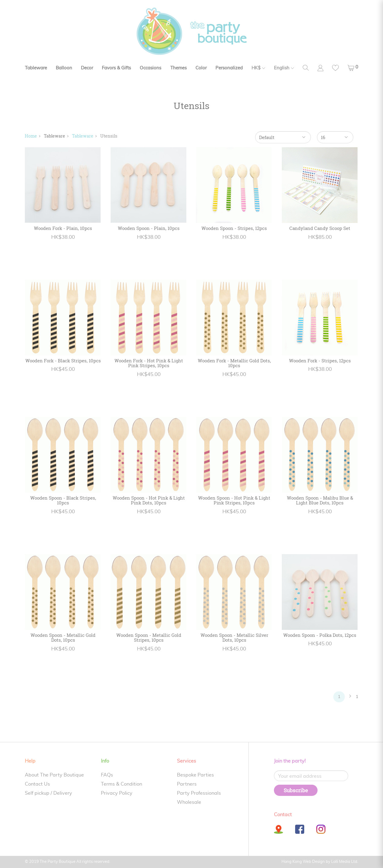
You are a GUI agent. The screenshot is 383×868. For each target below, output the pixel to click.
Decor (87, 68)
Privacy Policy (117, 793)
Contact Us (37, 784)
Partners (187, 784)
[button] (353, 68)
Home (31, 136)
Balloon (64, 68)
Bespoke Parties (195, 775)
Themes (178, 68)
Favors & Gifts (116, 68)
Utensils (109, 136)
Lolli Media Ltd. (345, 862)
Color (201, 68)
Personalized (229, 68)
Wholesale (189, 802)
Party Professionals (199, 793)
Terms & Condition (122, 784)
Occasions (150, 68)
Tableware (36, 68)
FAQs (107, 775)
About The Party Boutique (54, 775)
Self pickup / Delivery (48, 793)
